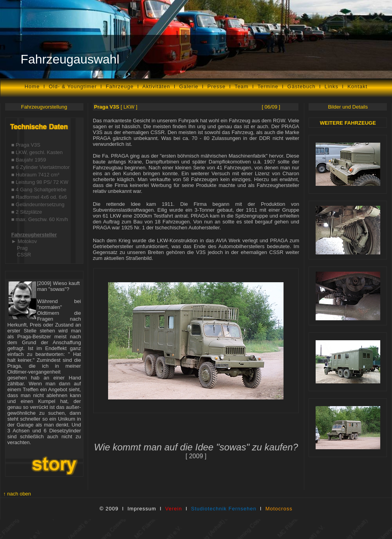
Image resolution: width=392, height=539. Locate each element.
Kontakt (357, 86)
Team (243, 86)
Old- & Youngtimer (73, 86)
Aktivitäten (156, 86)
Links (331, 86)
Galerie (189, 86)
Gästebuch (302, 86)
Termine (268, 86)
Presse (217, 86)
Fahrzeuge (120, 86)
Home (32, 86)
